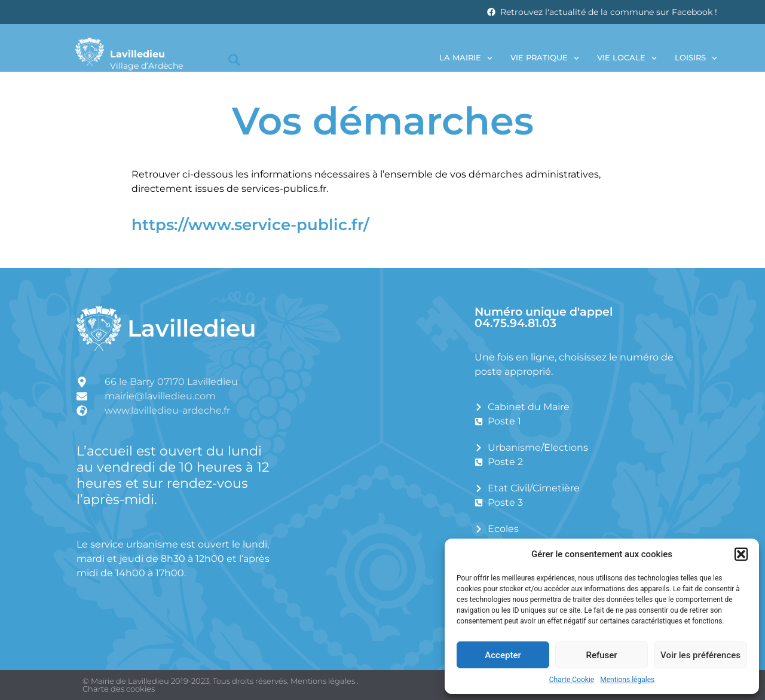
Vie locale (627, 58)
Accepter (503, 655)
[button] (741, 554)
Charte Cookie (572, 680)
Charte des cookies (119, 689)
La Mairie (466, 58)
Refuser (601, 655)
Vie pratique (545, 58)
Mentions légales (627, 680)
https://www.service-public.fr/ (250, 224)
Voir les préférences (700, 655)
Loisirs (696, 58)
